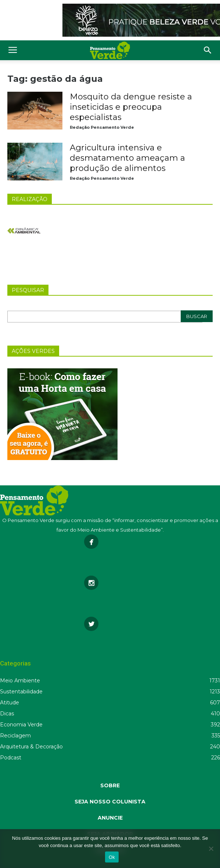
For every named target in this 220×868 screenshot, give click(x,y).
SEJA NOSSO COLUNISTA (110, 802)
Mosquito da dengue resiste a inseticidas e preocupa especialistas (131, 107)
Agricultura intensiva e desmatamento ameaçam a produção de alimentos (127, 158)
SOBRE (110, 785)
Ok (112, 857)
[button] (208, 50)
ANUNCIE (110, 818)
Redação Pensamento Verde (102, 127)
